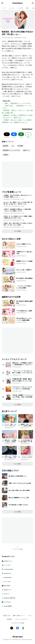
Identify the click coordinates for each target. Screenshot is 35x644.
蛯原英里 (6, 146)
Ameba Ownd (7, 577)
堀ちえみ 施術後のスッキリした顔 (19, 498)
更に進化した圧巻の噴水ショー (18, 476)
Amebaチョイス (8, 561)
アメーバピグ (7, 582)
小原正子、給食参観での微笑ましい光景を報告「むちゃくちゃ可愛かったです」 (17, 210)
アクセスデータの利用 (18, 623)
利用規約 (9, 619)
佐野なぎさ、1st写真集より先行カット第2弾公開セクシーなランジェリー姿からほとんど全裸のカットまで (22, 366)
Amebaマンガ (7, 590)
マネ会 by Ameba (8, 569)
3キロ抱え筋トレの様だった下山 (18, 505)
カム (13, 146)
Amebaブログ (7, 573)
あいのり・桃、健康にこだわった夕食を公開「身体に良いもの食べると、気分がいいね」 (18, 203)
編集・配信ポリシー (19, 615)
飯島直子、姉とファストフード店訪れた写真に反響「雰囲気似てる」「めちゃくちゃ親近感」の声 (27, 427)
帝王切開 (20, 146)
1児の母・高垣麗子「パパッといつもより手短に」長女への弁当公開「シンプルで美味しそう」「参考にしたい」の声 (22, 398)
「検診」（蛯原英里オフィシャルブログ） (18, 103)
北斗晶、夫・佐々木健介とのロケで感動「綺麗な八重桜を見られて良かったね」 (18, 217)
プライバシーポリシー (22, 619)
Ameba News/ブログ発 (20, 38)
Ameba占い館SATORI (9, 598)
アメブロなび (7, 602)
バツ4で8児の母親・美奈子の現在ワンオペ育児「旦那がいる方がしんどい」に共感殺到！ (27, 443)
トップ (4, 8)
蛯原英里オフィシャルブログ (11, 150)
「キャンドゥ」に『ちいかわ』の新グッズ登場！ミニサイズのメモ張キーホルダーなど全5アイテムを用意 (22, 374)
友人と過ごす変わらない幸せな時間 (19, 490)
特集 (27, 8)
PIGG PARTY (7, 586)
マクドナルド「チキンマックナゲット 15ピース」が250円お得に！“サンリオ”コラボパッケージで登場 (23, 390)
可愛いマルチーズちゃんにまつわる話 (20, 483)
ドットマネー (7, 565)
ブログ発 (20, 8)
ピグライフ (6, 594)
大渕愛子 (6, 155)
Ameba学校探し (8, 606)
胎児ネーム (27, 150)
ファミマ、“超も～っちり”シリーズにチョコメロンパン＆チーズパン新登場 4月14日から (11, 427)
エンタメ (12, 8)
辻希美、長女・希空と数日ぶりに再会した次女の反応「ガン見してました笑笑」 (18, 224)
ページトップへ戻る (18, 548)
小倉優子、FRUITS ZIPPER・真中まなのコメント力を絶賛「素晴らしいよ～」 (18, 196)
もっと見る (18, 231)
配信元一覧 (7, 615)
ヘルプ (30, 615)
